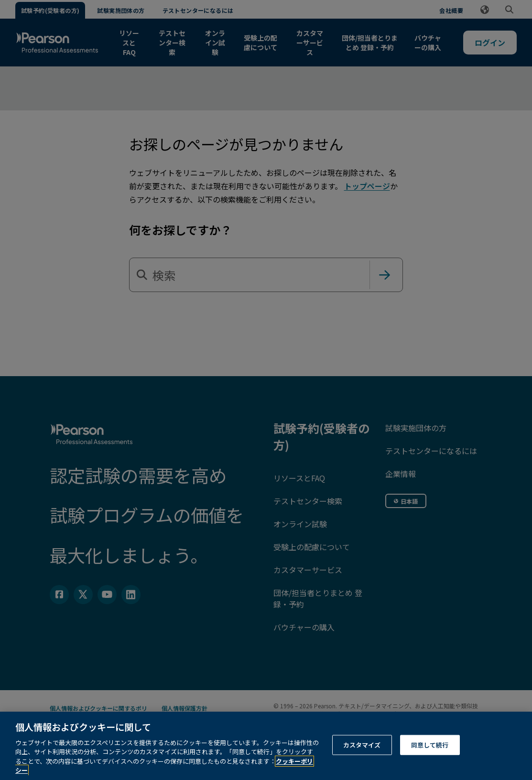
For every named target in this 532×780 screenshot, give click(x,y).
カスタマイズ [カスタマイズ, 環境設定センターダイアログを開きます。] (362, 756)
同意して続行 (430, 756)
